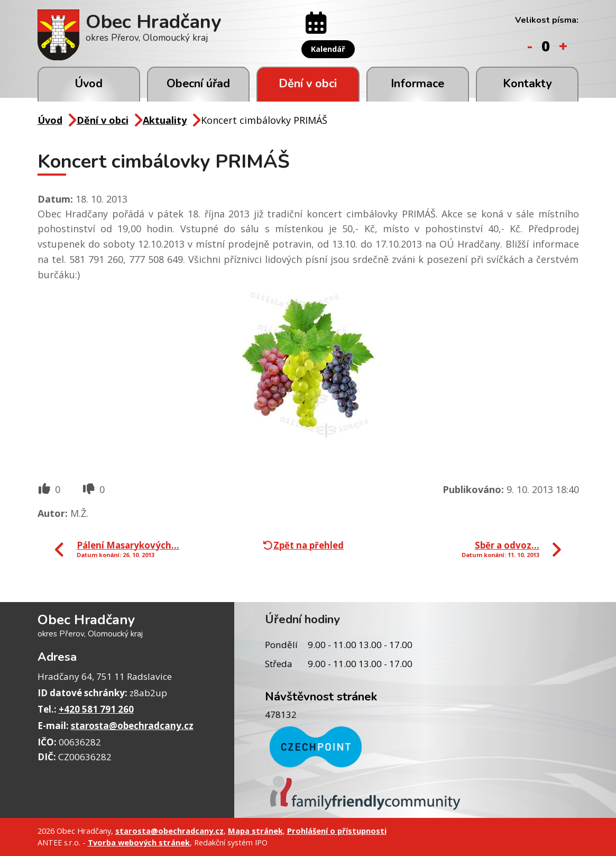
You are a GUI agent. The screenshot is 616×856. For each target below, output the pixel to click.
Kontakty (527, 84)
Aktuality (165, 120)
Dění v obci (308, 84)
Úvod (89, 84)
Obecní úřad (198, 84)
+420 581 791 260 (96, 709)
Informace (417, 84)
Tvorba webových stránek (139, 842)
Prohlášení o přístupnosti (337, 831)
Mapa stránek (255, 831)
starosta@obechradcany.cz (132, 726)
